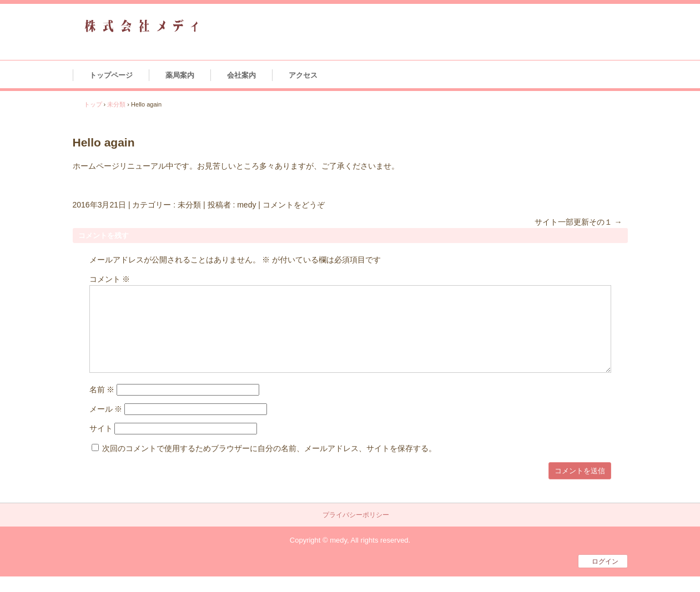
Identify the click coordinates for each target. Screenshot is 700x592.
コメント (110, 279)
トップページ (111, 75)
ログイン (605, 561)
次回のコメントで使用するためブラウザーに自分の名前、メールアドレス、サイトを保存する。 (269, 448)
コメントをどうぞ (294, 205)
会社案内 (241, 75)
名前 (102, 389)
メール (106, 409)
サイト (101, 428)
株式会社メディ (141, 26)
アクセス (303, 75)
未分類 (189, 205)
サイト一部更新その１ (578, 222)
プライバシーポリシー (356, 515)
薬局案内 (180, 75)
